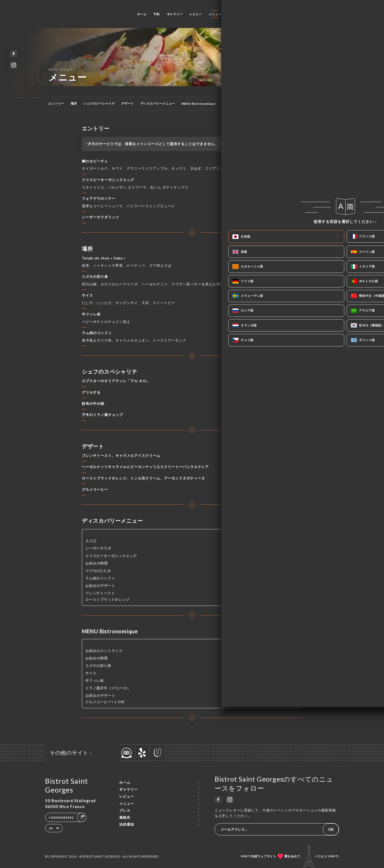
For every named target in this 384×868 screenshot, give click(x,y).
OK (331, 829)
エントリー (56, 103)
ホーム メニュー (61, 69)
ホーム (142, 14)
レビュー (196, 14)
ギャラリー (175, 14)
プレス (233, 14)
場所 (74, 103)
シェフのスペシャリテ (99, 103)
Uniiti (334, 856)
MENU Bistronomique (199, 104)
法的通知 (127, 824)
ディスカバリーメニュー (158, 103)
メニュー (215, 14)
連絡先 (249, 14)
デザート (128, 103)
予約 (157, 14)
